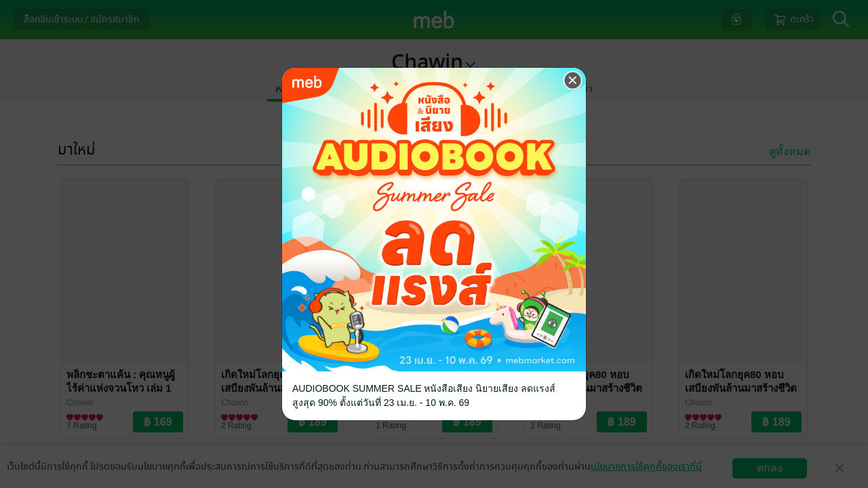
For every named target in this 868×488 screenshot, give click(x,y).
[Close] (573, 81)
